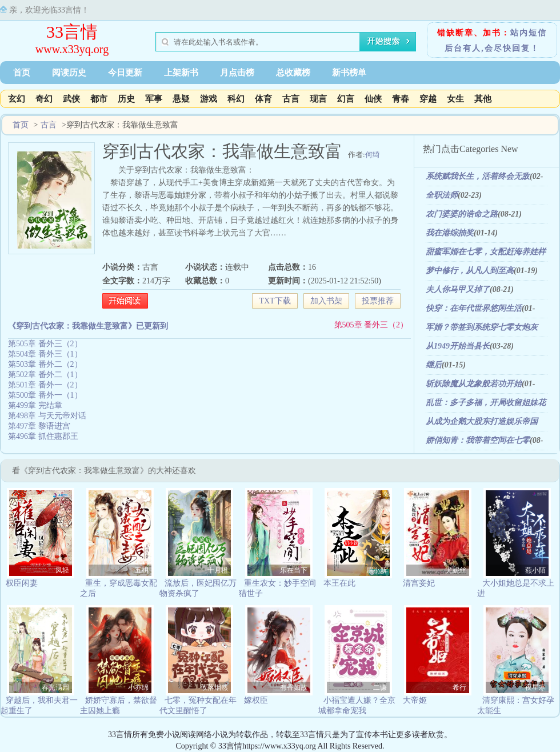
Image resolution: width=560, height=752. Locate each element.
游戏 (209, 99)
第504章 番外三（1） (45, 354)
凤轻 (62, 570)
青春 (401, 99)
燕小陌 (535, 570)
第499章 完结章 (35, 405)
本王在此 (339, 583)
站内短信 (529, 33)
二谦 (380, 687)
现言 (318, 99)
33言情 (72, 32)
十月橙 (218, 570)
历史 (126, 99)
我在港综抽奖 (450, 233)
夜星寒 (535, 687)
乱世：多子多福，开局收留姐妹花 (486, 403)
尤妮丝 (456, 570)
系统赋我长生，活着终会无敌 (478, 176)
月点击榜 (237, 73)
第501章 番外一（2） (45, 385)
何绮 (373, 155)
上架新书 (181, 73)
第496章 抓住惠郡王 (43, 436)
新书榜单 (349, 73)
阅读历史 (69, 73)
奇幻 (44, 99)
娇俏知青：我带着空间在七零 (478, 440)
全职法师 (442, 195)
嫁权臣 (256, 700)
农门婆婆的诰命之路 (462, 214)
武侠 (71, 99)
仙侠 (373, 99)
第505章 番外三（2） (371, 325)
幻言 (346, 99)
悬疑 (181, 99)
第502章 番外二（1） (45, 375)
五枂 (142, 570)
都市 (99, 99)
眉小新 (377, 570)
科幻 (236, 99)
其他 (483, 99)
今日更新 (125, 73)
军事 (154, 99)
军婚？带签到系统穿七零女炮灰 (482, 327)
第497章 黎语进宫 (39, 426)
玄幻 (17, 99)
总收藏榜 (293, 73)
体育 (263, 99)
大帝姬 (415, 700)
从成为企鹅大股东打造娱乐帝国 (482, 421)
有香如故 (294, 687)
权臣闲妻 (22, 583)
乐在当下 (294, 570)
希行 (459, 687)
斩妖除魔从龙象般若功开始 (474, 384)
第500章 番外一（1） (45, 395)
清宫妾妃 (419, 583)
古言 (291, 99)
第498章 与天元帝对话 (47, 416)
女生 (455, 99)
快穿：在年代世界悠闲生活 (474, 308)
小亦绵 (138, 687)
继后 (434, 365)
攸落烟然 (214, 687)
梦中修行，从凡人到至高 (470, 271)
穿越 (428, 99)
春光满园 (55, 687)
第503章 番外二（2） (45, 364)
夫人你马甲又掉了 (458, 289)
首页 (22, 73)
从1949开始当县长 (458, 346)
